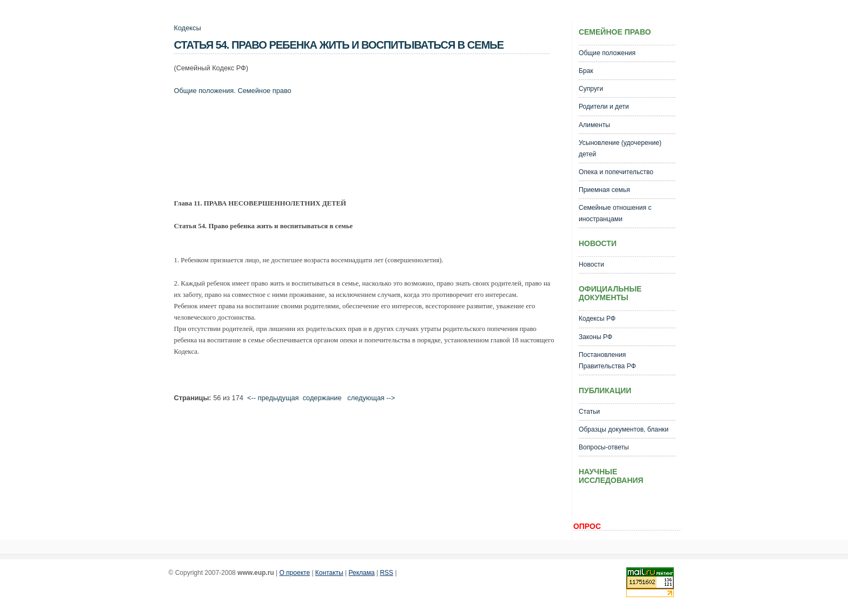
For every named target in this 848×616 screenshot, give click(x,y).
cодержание (322, 398)
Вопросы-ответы (604, 447)
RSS (386, 573)
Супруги (591, 89)
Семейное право (264, 91)
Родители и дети (604, 107)
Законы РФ (595, 337)
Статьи (589, 412)
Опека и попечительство (616, 172)
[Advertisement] (371, 144)
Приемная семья (604, 190)
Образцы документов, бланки (624, 429)
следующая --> (371, 398)
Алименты (594, 125)
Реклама (362, 573)
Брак (586, 71)
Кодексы (188, 28)
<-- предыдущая (273, 398)
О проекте (294, 573)
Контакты (329, 573)
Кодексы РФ (597, 319)
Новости (591, 264)
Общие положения (204, 91)
